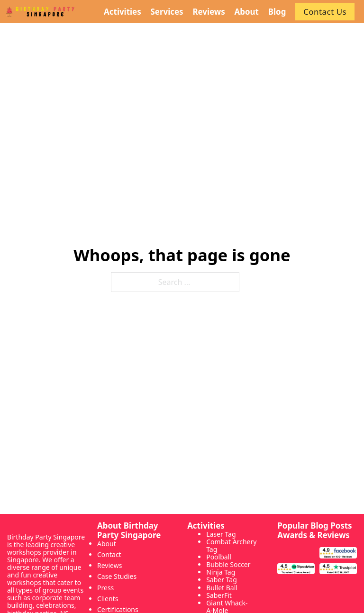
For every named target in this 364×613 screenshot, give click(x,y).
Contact (109, 554)
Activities (206, 526)
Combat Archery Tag (231, 545)
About (107, 544)
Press (105, 588)
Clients (108, 599)
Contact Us (325, 12)
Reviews (109, 565)
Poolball (219, 557)
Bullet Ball (222, 588)
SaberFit (219, 595)
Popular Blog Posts (314, 526)
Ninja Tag (221, 572)
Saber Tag (222, 580)
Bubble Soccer (228, 564)
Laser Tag (221, 534)
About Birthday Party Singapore (129, 530)
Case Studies (117, 576)
